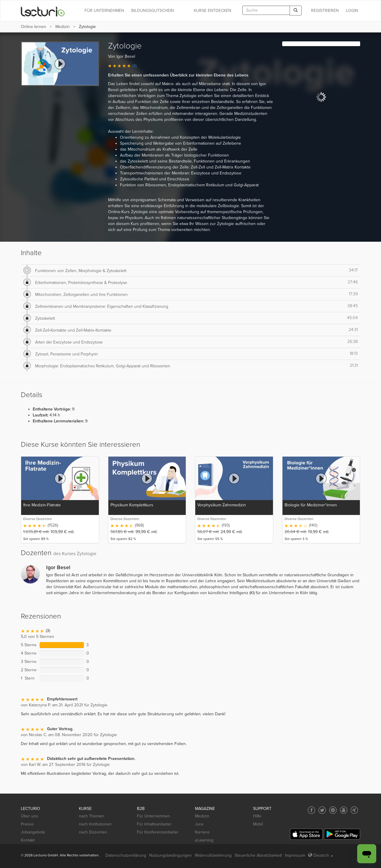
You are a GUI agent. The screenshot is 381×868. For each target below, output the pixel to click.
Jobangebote (33, 832)
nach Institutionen (95, 824)
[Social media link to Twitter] (322, 810)
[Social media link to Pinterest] (333, 810)
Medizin (63, 27)
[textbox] (266, 10)
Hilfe (257, 816)
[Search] (296, 11)
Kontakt (28, 840)
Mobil (258, 824)
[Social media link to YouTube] (344, 810)
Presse (27, 824)
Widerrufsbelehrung (213, 855)
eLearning (204, 840)
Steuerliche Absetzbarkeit (258, 855)
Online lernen (33, 27)
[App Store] (306, 834)
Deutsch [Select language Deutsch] (321, 855)
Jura (199, 824)
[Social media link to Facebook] (311, 810)
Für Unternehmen (153, 816)
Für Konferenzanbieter (158, 832)
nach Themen (92, 816)
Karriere (202, 832)
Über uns (29, 816)
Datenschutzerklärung (126, 855)
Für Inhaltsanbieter (154, 824)
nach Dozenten (93, 832)
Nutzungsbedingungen (170, 855)
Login (352, 11)
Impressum (295, 855)
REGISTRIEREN (325, 11)
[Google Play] (342, 834)
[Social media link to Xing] (354, 810)
